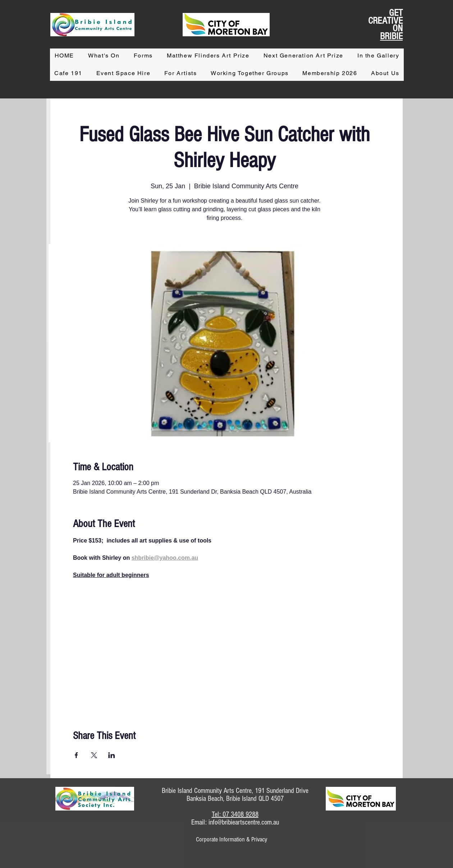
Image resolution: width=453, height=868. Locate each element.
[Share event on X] (94, 755)
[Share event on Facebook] (76, 755)
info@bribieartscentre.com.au (244, 822)
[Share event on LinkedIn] (112, 755)
